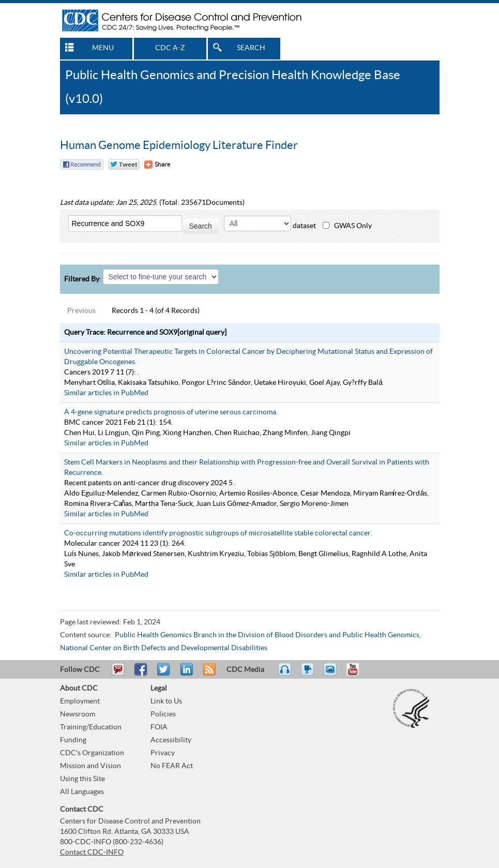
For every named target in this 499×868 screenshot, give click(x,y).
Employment (80, 701)
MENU (103, 48)
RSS (208, 674)
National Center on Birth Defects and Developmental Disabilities (164, 648)
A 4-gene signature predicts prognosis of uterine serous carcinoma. (171, 412)
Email (118, 674)
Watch (309, 674)
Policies (163, 714)
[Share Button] (157, 164)
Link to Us (166, 701)
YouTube (358, 674)
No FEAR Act (172, 766)
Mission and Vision (90, 766)
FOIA (159, 727)
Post (185, 674)
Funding (73, 740)
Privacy (163, 753)
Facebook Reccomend (82, 164)
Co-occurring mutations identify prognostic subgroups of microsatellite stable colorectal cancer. (218, 533)
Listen (285, 674)
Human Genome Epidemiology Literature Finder (179, 145)
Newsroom (78, 714)
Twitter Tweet (124, 164)
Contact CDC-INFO (92, 852)
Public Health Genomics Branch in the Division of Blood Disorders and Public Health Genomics (267, 635)
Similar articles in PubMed (106, 393)
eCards (332, 674)
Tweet (164, 674)
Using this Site (82, 779)
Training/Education (91, 727)
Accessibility (171, 740)
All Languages (82, 792)
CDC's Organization (92, 753)
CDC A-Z (170, 48)
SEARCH (251, 48)
